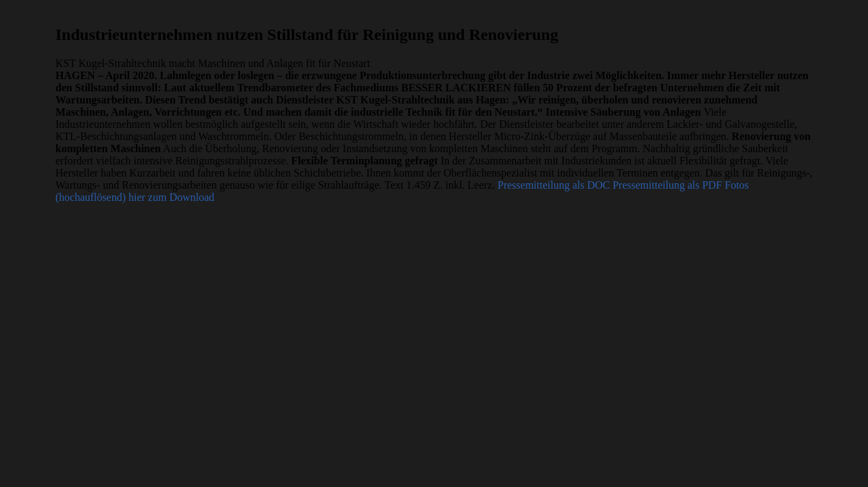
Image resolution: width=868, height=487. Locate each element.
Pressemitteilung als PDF (667, 185)
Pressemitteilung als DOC (554, 185)
